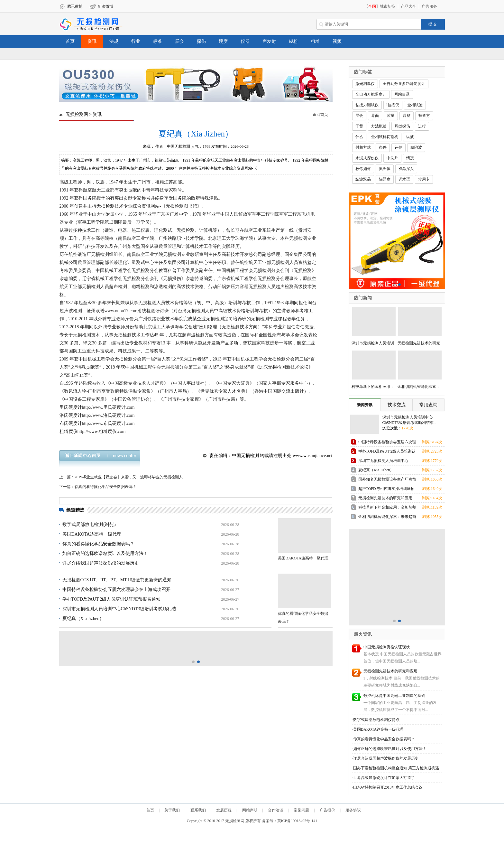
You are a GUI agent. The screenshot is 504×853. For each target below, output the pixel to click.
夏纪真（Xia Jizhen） (83, 619)
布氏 (108, 423)
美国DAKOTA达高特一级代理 (92, 534)
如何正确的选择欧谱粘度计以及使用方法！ (105, 553)
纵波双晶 (363, 179)
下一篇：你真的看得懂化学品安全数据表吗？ (98, 487)
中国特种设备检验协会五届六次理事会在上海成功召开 (116, 590)
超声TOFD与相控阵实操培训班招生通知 (386, 490)
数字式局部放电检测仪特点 (89, 525)
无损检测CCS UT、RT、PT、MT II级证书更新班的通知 (117, 580)
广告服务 (429, 6)
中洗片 (392, 158)
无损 (101, 206)
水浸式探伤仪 (367, 158)
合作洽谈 (276, 810)
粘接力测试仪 (367, 105)
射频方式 (363, 147)
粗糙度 (105, 431)
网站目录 (402, 94)
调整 (407, 116)
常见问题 (301, 810)
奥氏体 (385, 169)
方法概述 (379, 126)
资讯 (92, 41)
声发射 (269, 41)
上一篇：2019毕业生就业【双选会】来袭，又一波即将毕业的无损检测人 (121, 477)
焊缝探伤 (402, 126)
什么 (359, 137)
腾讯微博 (75, 6)
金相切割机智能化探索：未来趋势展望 (387, 518)
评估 (399, 147)
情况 (410, 158)
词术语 (404, 179)
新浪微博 (105, 6)
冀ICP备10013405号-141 (297, 821)
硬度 (223, 41)
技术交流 (397, 405)
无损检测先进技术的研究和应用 (385, 498)
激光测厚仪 (365, 84)
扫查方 (424, 116)
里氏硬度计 (71, 407)
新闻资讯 (365, 405)
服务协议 (353, 810)
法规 (114, 41)
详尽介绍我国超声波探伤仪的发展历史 (101, 563)
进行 (422, 126)
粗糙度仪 (69, 431)
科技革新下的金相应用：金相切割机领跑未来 (387, 508)
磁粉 (293, 41)
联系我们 (198, 810)
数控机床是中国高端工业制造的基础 (394, 696)
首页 (70, 41)
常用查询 (428, 405)
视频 (337, 41)
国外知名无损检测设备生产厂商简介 (387, 480)
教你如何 (363, 169)
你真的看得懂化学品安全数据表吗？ (98, 544)
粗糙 (315, 41)
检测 (110, 206)
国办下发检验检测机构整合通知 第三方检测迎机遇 (396, 768)
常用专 (424, 179)
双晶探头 (406, 169)
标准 (158, 41)
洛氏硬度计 (71, 415)
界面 (375, 116)
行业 (136, 41)
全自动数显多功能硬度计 (404, 84)
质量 (391, 116)
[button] (193, 97)
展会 (179, 41)
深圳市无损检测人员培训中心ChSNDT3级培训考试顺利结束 (384, 462)
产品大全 (408, 6)
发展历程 (224, 810)
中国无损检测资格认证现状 (387, 647)
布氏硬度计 (71, 423)
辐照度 (385, 179)
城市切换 (388, 6)
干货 (359, 126)
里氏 (108, 407)
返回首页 (320, 115)
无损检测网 (77, 114)
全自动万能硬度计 (371, 94)
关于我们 (172, 810)
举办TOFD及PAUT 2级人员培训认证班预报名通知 (112, 599)
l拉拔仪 (393, 105)
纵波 (410, 137)
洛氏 (108, 415)
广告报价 (327, 810)
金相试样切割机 (385, 137)
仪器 (245, 41)
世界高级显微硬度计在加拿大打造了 (384, 778)
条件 (383, 147)
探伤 (201, 41)
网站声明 (250, 810)
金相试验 (415, 105)
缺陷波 (416, 147)
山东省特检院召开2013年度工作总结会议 (388, 787)
